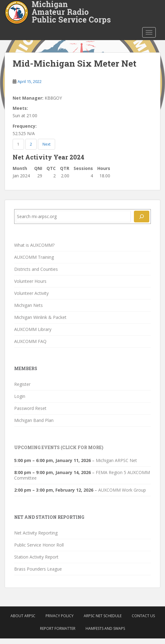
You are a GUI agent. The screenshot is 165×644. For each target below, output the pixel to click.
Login (20, 396)
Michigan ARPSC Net (116, 460)
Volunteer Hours (30, 281)
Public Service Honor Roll (39, 545)
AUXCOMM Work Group (122, 490)
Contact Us (143, 616)
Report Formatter (58, 628)
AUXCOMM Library (33, 329)
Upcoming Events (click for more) (59, 447)
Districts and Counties (36, 269)
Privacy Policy (60, 616)
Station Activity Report (36, 557)
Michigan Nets (28, 305)
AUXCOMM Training (34, 257)
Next (46, 144)
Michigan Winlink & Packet (40, 317)
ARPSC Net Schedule (103, 616)
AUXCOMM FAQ (30, 341)
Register (22, 384)
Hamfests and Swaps (105, 628)
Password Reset (30, 408)
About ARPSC (23, 616)
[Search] (142, 217)
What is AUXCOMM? (34, 245)
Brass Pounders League (38, 569)
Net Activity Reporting (36, 533)
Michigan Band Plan (34, 420)
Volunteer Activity (31, 293)
